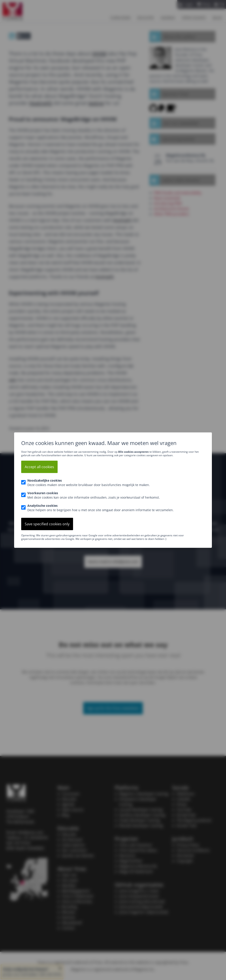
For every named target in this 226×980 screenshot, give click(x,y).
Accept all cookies (39, 467)
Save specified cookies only (47, 524)
